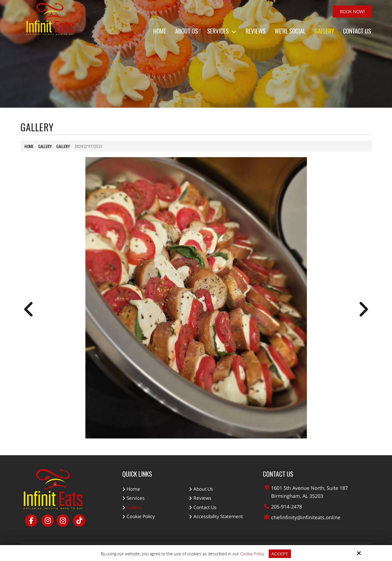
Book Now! (352, 12)
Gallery (45, 146)
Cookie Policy (252, 554)
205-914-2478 (287, 507)
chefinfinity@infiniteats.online (306, 517)
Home (29, 146)
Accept (280, 554)
